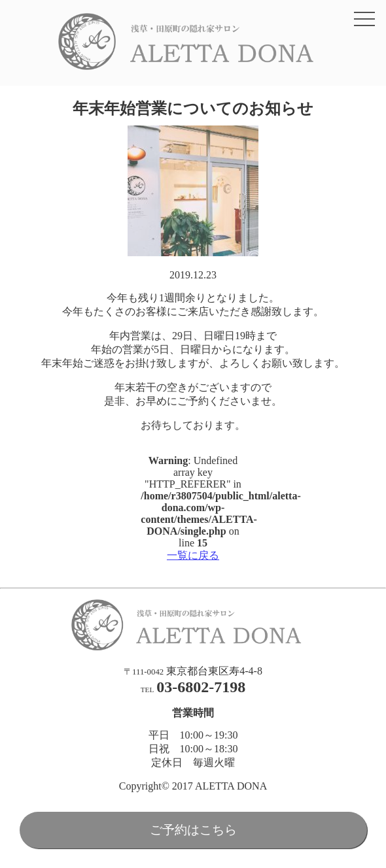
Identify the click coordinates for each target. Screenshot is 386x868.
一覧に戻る (193, 555)
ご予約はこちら (193, 830)
